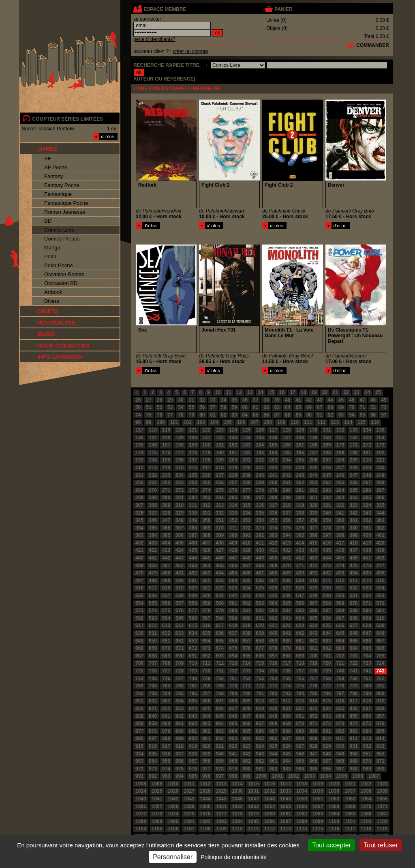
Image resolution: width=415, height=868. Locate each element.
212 (139, 468)
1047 (253, 799)
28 (159, 400)
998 (233, 776)
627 (354, 625)
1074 (173, 814)
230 (381, 468)
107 (255, 422)
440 (139, 558)
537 (166, 596)
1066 (302, 806)
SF (48, 158)
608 (354, 618)
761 (367, 679)
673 (206, 648)
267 (367, 483)
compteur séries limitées (67, 119)
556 (166, 603)
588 (340, 611)
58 (224, 407)
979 (233, 769)
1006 (358, 776)
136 (139, 438)
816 (340, 701)
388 (206, 535)
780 (367, 686)
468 (260, 566)
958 (206, 761)
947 (313, 754)
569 (340, 603)
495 (367, 573)
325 (381, 505)
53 (170, 407)
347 (166, 520)
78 (181, 415)
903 (233, 738)
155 (139, 445)
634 (193, 633)
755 (287, 679)
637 (233, 633)
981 (260, 769)
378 (327, 528)
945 (287, 754)
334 (246, 513)
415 (313, 543)
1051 (318, 799)
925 (273, 746)
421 (139, 550)
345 (139, 520)
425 (193, 550)
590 (367, 611)
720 (327, 663)
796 (327, 694)
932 (367, 746)
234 (180, 475)
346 (153, 520)
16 (282, 392)
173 (381, 445)
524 (246, 588)
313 (220, 505)
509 (300, 581)
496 (381, 573)
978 (220, 769)
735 (273, 671)
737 (300, 671)
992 (153, 776)
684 (354, 648)
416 (327, 543)
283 (327, 490)
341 (340, 513)
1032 (270, 791)
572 (381, 603)
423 (166, 550)
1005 (342, 776)
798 (354, 694)
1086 (366, 814)
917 (166, 746)
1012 (205, 784)
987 (340, 769)
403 (153, 543)
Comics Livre (59, 230)
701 (327, 656)
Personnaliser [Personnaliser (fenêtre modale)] (173, 857)
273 (193, 490)
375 (287, 528)
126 (260, 430)
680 (300, 648)
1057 (157, 806)
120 (180, 430)
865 (233, 723)
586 (313, 611)
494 (354, 573)
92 (330, 415)
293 (206, 498)
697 (273, 656)
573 (139, 611)
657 (246, 641)
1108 (205, 829)
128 (287, 430)
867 (260, 723)
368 (193, 528)
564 (273, 603)
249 (381, 475)
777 (327, 686)
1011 (189, 784)
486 (246, 573)
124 (233, 430)
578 (206, 611)
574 (153, 611)
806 (206, 701)
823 (180, 708)
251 (153, 483)
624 (313, 625)
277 (246, 490)
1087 (382, 814)
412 (273, 543)
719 (313, 663)
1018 (302, 784)
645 (340, 633)
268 (381, 483)
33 (213, 400)
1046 (237, 799)
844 (206, 716)
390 (233, 535)
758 (327, 679)
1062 (237, 806)
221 (260, 468)
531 (340, 588)
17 (292, 392)
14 (260, 392)
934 (139, 754)
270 (153, 490)
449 (260, 558)
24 (367, 392)
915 (139, 746)
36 (245, 400)
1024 (141, 791)
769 (220, 686)
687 (139, 656)
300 (300, 498)
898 (166, 738)
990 (381, 769)
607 (340, 618)
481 (180, 573)
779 (354, 686)
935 (153, 754)
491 (313, 573)
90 (309, 415)
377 (313, 528)
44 (330, 400)
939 (206, 754)
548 (313, 596)
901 (206, 738)
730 (206, 671)
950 (354, 754)
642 (300, 633)
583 (273, 611)
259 (260, 483)
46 (352, 400)
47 (363, 400)
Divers (52, 301)
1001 (277, 776)
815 (327, 701)
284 (340, 490)
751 (233, 679)
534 (381, 588)
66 (309, 407)
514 (367, 581)
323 (354, 505)
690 (180, 656)
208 (340, 460)
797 (340, 694)
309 (166, 505)
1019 (318, 784)
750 (220, 679)
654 (206, 641)
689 (166, 656)
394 (287, 535)
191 (367, 453)
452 (300, 558)
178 (193, 453)
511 (327, 581)
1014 (237, 784)
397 (327, 535)
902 (220, 738)
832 (300, 708)
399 (354, 535)
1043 (189, 799)
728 (180, 671)
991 (139, 776)
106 (241, 422)
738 (313, 671)
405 (180, 543)
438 (367, 550)
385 (166, 535)
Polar (50, 256)
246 (340, 475)
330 (193, 513)
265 (340, 483)
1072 (141, 814)
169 (327, 445)
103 (201, 422)
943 (260, 754)
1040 (141, 799)
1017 (286, 784)
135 (381, 430)
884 (233, 731)
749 (206, 679)
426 (206, 550)
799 (367, 694)
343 (367, 513)
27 (149, 400)
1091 (189, 821)
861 (180, 723)
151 (340, 438)
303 (340, 498)
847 (246, 716)
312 (206, 505)
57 (213, 407)
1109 (221, 829)
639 (260, 633)
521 (206, 588)
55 (191, 407)
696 (260, 656)
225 (313, 468)
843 (193, 716)
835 (340, 708)
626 (340, 625)
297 (260, 498)
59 (234, 407)
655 (220, 641)
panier (283, 9)
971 (381, 761)
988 (354, 769)
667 (381, 641)
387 (193, 535)
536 (153, 596)
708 (166, 663)
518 (166, 588)
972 (139, 769)
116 (375, 422)
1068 (334, 806)
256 (220, 483)
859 (153, 723)
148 (300, 438)
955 (166, 761)
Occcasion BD (61, 283)
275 (220, 490)
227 (340, 468)
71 (363, 407)
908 (300, 738)
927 (300, 746)
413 (287, 543)
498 (153, 581)
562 (246, 603)
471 (300, 566)
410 (246, 543)
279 (273, 490)
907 (287, 738)
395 (300, 535)
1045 (221, 799)
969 (354, 761)
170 (340, 445)
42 (309, 400)
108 (268, 422)
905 (260, 738)
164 (260, 445)
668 (139, 648)
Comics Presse (62, 239)
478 (139, 573)
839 (139, 716)
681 (313, 648)
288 (139, 498)
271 (166, 490)
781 (381, 686)
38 (266, 400)
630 (139, 633)
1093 (221, 821)
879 (166, 731)
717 (287, 663)
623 (300, 625)
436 (340, 550)
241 (273, 475)
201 (246, 460)
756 (300, 679)
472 (313, 566)
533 (367, 588)
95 (363, 415)
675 (233, 648)
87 (277, 415)
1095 (253, 821)
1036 (334, 791)
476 (367, 566)
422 (153, 550)
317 (273, 505)
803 (166, 701)
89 (298, 415)
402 (139, 543)
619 (246, 625)
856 (367, 716)
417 (340, 543)
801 (139, 701)
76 (159, 415)
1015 (253, 784)
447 (233, 558)
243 (300, 475)
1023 (382, 784)
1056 (141, 806)
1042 (173, 799)
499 (166, 581)
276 (233, 490)
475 (354, 566)
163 (246, 445)
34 (224, 400)
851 (300, 716)
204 (287, 460)
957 (193, 761)
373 (260, 528)
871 (313, 723)
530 (327, 588)
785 (180, 694)
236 (206, 475)
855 (354, 716)
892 (340, 731)
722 (354, 663)
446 (220, 558)
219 (233, 468)
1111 (253, 829)
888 (287, 731)
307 (139, 505)
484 (220, 573)
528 (300, 588)
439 (381, 550)
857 (381, 716)
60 (245, 407)
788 (220, 694)
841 (166, 716)
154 (381, 438)
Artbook (53, 292)
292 (193, 498)
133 (354, 430)
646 (354, 633)
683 (340, 648)
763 (139, 686)
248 (367, 475)
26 (138, 400)
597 (206, 618)
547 (300, 596)
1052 (334, 799)
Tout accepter (332, 845)
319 (300, 505)
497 (139, 581)
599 (233, 618)
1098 (302, 821)
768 (206, 686)
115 (362, 422)
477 (381, 566)
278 (260, 490)
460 (153, 566)
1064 (270, 806)
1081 (286, 814)
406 (193, 543)
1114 (302, 829)
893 (354, 731)
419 (367, 543)
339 (313, 513)
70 (352, 407)
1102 (366, 821)
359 (327, 520)
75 (149, 415)
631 (153, 633)
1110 (237, 829)
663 (327, 641)
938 (193, 754)
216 (193, 468)
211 (381, 460)
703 (354, 656)
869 (287, 723)
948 (327, 754)
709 (180, 663)
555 (153, 603)
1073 (157, 814)
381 (367, 528)
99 (149, 422)
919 (193, 746)
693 (220, 656)
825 (206, 708)
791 (260, 694)
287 (381, 490)
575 (166, 611)
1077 (221, 814)
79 (191, 415)
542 (233, 596)
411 (260, 543)
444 (193, 558)
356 (287, 520)
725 (139, 671)
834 (327, 708)
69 (341, 407)
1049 (286, 799)
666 (367, 641)
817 (354, 701)
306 (381, 498)
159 (193, 445)
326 (139, 513)
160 (206, 445)
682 (327, 648)
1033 (286, 791)
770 (233, 686)
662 (313, 641)
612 (153, 625)
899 (180, 738)
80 (202, 415)
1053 (350, 799)
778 (340, 686)
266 (354, 483)
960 (233, 761)
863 (206, 723)
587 (327, 611)
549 (327, 596)
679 (287, 648)
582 (260, 611)
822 (166, 708)
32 (202, 400)
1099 (318, 821)
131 (327, 430)
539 (193, 596)
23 (357, 392)
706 (139, 663)
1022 (366, 784)
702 (340, 656)
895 (381, 731)
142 (220, 438)
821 (153, 708)
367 (180, 528)
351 (220, 520)
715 (260, 663)
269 (139, 490)
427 (220, 550)
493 (340, 573)
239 (246, 475)
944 (273, 754)
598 (220, 618)
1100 (334, 821)
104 (214, 422)
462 (180, 566)
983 (287, 769)
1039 (382, 791)
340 (327, 513)
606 (327, 618)
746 (166, 679)
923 (246, 746)
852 (313, 716)
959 (220, 761)
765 (166, 686)
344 (381, 513)
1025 (157, 791)
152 (354, 438)
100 (161, 422)
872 (327, 723)
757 (313, 679)
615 (193, 625)
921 (220, 746)
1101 (350, 821)
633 (180, 633)
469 (273, 566)
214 (166, 468)
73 (384, 407)
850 (287, 716)
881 (193, 731)
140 (193, 438)
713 (233, 663)
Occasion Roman (64, 274)
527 (287, 588)
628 (367, 625)
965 (300, 761)
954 (153, 761)
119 (166, 430)
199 (220, 460)
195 (166, 460)
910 (327, 738)
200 (233, 460)
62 (266, 407)
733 (246, 671)
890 (313, 731)
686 (381, 648)
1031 (253, 791)
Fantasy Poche (62, 185)
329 (180, 513)
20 (324, 392)
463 (193, 566)
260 (273, 483)
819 (381, 701)
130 (313, 430)
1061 (221, 806)
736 (287, 671)
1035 (318, 791)
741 (354, 671)
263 (313, 483)
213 (153, 468)
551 (354, 596)
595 (180, 618)
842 (180, 716)
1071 (382, 806)
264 (327, 483)
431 (273, 550)
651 (166, 641)
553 (381, 596)
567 (313, 603)
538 (180, 596)
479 (153, 573)
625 (327, 625)
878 (153, 731)
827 (233, 708)
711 (206, 663)
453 (313, 558)
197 (193, 460)
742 (367, 671)
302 (327, 498)
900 (193, 738)
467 (246, 566)
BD (48, 221)
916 (153, 746)
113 (335, 422)
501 (193, 581)
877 (139, 731)
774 (287, 686)
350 (206, 520)
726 (153, 671)
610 (381, 618)
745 (153, 679)
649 (139, 641)
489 (287, 573)
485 (233, 573)
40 (288, 400)
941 (233, 754)
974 (166, 769)
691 (193, 656)
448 (246, 558)
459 (139, 566)
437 (354, 550)
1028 (205, 791)
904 (246, 738)
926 (287, 746)
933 (381, 746)
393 (273, 535)
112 (321, 422)
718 (300, 663)
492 (327, 573)
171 (354, 445)
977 (206, 769)
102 (188, 422)
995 (193, 776)
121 (193, 430)
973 (153, 769)
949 (340, 754)
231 (139, 475)
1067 (318, 806)
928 (313, 746)
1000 (261, 776)
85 (256, 415)
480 (166, 573)
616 (206, 625)
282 (313, 490)
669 (153, 648)
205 (300, 460)
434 (313, 550)
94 (352, 415)
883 (220, 731)
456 (354, 558)
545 (273, 596)
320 (313, 505)
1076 (205, 814)
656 (233, 641)
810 (260, 701)
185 (287, 453)
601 (260, 618)
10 (218, 392)
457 (367, 558)
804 (180, 701)
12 (239, 392)
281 (300, 490)
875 (367, 723)
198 (206, 460)
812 (287, 701)
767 (193, 686)
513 (354, 581)
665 (354, 641)
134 (367, 430)
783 (153, 694)
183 (260, 453)
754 (273, 679)
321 (327, 505)
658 (260, 641)
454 (327, 558)
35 (234, 400)
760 (354, 679)
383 (139, 535)
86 (266, 415)
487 (260, 573)
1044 (205, 799)
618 (233, 625)
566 (300, 603)
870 (300, 723)
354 (260, 520)
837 (367, 708)
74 (138, 415)
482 (193, 573)
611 (139, 625)
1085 (350, 814)
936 (166, 754)
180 (220, 453)
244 (313, 475)
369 (206, 528)
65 (298, 407)
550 (340, 596)
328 (166, 513)
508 (287, 581)
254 (193, 483)
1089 (157, 821)
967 (327, 761)
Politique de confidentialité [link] (234, 857)
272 (180, 490)
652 (180, 641)
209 (354, 460)
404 (166, 543)
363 (381, 520)
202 (260, 460)
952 (381, 754)
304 (354, 498)
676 (246, 648)
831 (287, 708)
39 (277, 400)
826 (220, 708)
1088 (141, 821)
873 (340, 723)
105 (228, 422)
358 (313, 520)
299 (287, 498)
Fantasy (53, 176)
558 (193, 603)
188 (327, 453)
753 (260, 679)
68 (330, 407)
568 (327, 603)
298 (273, 498)
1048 (270, 799)
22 (346, 392)
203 (273, 460)
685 (367, 648)
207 (327, 460)
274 (206, 490)
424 (180, 550)
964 (287, 761)
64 (288, 407)
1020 (334, 784)
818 (367, 701)
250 (139, 483)
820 (139, 708)
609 (367, 618)
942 (246, 754)
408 (220, 543)
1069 (350, 806)
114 (348, 422)
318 (287, 505)
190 (354, 453)
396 (313, 535)
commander (373, 45)
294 (220, 498)
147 (287, 438)
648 (381, 633)
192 (381, 453)
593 (153, 618)
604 (300, 618)
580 (233, 611)
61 (256, 407)
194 (153, 460)
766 (180, 686)
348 (180, 520)
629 (381, 625)
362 (367, 520)
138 (166, 438)
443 (180, 558)
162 (233, 445)
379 (340, 528)
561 (233, 603)
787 (206, 694)
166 (287, 445)
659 (273, 641)
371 (233, 528)
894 (367, 731)
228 (354, 468)
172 (367, 445)
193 (139, 460)
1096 (270, 821)
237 (220, 475)
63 (277, 407)
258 (246, 483)
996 (206, 776)
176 (166, 453)
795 (313, 694)
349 (193, 520)
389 (220, 535)
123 (220, 430)
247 (354, 475)
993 (166, 776)
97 (384, 415)
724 (381, 663)
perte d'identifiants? (154, 39)
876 (381, 723)
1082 (302, 814)
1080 (270, 814)
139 (180, 438)
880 (180, 731)
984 (300, 769)
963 (273, 761)
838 (381, 708)
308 (153, 505)
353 (246, 520)
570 (354, 603)
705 (381, 656)
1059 (189, 806)
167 (300, 445)
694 (233, 656)
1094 (237, 821)
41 (298, 400)
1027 (189, 791)
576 (180, 611)
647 (367, 633)
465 (220, 566)
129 (300, 430)
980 (246, 769)
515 (381, 581)
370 (220, 528)
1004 (326, 776)
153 (367, 438)
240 (260, 475)
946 (300, 754)
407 (206, 543)
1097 (286, 821)
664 (340, 641)
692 (206, 656)
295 (233, 498)
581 (246, 611)
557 (180, 603)
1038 (366, 791)
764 (153, 686)
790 (246, 694)
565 (287, 603)
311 (193, 505)
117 (139, 430)
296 (246, 498)
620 (260, 625)
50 (138, 407)
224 (300, 468)
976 (193, 769)
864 (220, 723)
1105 (157, 829)
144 (246, 438)
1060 (205, 806)
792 (273, 694)
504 (233, 581)
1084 (334, 814)
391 (246, 535)
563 (260, 603)
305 (367, 498)
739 (327, 671)
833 (313, 708)
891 (327, 731)
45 (341, 400)
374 (273, 528)
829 (260, 708)
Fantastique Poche (66, 203)
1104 (141, 829)
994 (180, 776)
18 (303, 392)
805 (193, 701)
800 (381, 694)
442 (166, 558)
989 (367, 769)
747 (180, 679)
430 (260, 550)
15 (271, 392)
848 (260, 716)
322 (340, 505)
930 (340, 746)
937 (180, 754)
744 (139, 679)
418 (354, 543)
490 (300, 573)
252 (166, 483)
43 (320, 400)
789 (233, 694)
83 (234, 415)
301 (313, 498)
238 (233, 475)
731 (220, 671)
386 (180, 535)
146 (273, 438)
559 (206, 603)
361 (354, 520)
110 (295, 422)
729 (193, 671)
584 (287, 611)
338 (300, 513)
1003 (309, 776)
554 (139, 603)
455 (340, 558)
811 (273, 701)
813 (300, 701)
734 (260, 671)
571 (367, 603)
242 (287, 475)
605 (313, 618)
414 (300, 543)
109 (281, 422)
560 (220, 603)
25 (378, 392)
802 (153, 701)
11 (228, 392)
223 (287, 468)
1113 (286, 829)
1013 (221, 784)
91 (320, 415)
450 (273, 558)
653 (193, 641)
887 (273, 731)
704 (367, 656)
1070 (366, 806)
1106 (173, 829)
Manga (52, 248)
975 (180, 769)
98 (138, 422)
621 (273, 625)
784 (166, 694)
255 (206, 483)
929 (327, 746)
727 (166, 671)
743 (381, 671)
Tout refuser (381, 845)
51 (149, 407)
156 (153, 445)
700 (313, 656)
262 (300, 483)
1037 (350, 791)
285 (354, 490)
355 (273, 520)
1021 (350, 784)
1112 (270, 829)
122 (206, 430)
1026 (173, 791)
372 (246, 528)
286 (367, 490)
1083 (318, 814)
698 (287, 656)
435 (327, 550)
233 (166, 475)
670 (166, 648)
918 (180, 746)
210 (367, 460)
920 (206, 746)
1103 (382, 821)
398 (340, 535)
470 (287, 566)
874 (354, 723)
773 (273, 686)
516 (139, 588)
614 (180, 625)
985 (313, 769)
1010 (173, 784)
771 (246, 686)
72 (373, 407)
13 (250, 392)
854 (340, 716)
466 (233, 566)
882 (206, 731)
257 (233, 483)
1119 (382, 829)
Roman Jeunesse (65, 212)
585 (300, 611)
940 (220, 754)
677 (260, 648)
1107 (189, 829)
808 (233, 701)
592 (139, 618)
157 (166, 445)
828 (246, 708)
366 (166, 528)
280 (287, 490)
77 (170, 415)
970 (367, 761)
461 (166, 566)
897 (153, 738)
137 (153, 438)
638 (246, 633)
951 (367, 754)
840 (153, 716)
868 (273, 723)
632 (166, 633)
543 (246, 596)
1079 (253, 814)
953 (139, 761)
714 (246, 663)
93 (341, 415)
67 (320, 407)
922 (233, 746)
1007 (374, 776)
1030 (237, 791)
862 (193, 723)
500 (180, 581)
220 (246, 468)
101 (174, 422)
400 (367, 535)
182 (246, 453)
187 (313, 453)
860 (166, 723)
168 (313, 445)
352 (233, 520)
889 (300, 731)
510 (313, 581)
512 (340, 581)
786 (193, 694)
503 (220, 581)
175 (153, 453)
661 (300, 641)
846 (233, 716)
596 (193, 618)
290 (166, 498)
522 (220, 588)
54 (181, 407)
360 (340, 520)
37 (256, 400)
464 (206, 566)
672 (193, 648)
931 (354, 746)
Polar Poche (59, 265)
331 (206, 513)
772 (260, 686)
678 (273, 648)
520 (193, 588)
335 (260, 513)
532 (354, 588)
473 (327, 566)
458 (381, 558)
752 (246, 679)
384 (153, 535)
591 (381, 611)
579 (220, 611)
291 (180, 498)
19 (314, 392)
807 (220, 701)
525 (260, 588)
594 (166, 618)
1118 (366, 829)
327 (153, 513)
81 (213, 415)
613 (166, 625)
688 (153, 656)
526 (273, 588)
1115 (318, 829)
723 (367, 663)
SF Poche (56, 167)
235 (193, 475)
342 (354, 513)
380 (354, 528)
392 (260, 535)
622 (287, 625)
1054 (366, 799)
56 (202, 407)
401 (381, 535)
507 (273, 581)
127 (273, 430)
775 (300, 686)
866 (246, 723)
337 (287, 513)
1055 (382, 799)
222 (273, 468)
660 (287, 641)
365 (153, 528)
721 (340, 663)
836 (354, 708)
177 (180, 453)
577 (193, 611)
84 (245, 415)
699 (300, 656)
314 (233, 505)
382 (381, 528)
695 (246, 656)
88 (288, 415)
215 (180, 468)
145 (260, 438)
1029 (221, 791)
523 (233, 588)
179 (206, 453)
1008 (141, 784)
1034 (302, 791)
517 (153, 588)
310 (180, 505)
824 (193, 708)
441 (153, 558)
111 (308, 422)
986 (327, 769)
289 (153, 498)
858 (139, 723)
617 (220, 625)
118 (153, 430)
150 (327, 438)
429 (246, 550)
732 (233, 671)
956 (180, 761)
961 (246, 761)
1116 (334, 829)
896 (139, 738)
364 (139, 528)
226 (327, 468)
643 (313, 633)
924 (260, 746)
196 (180, 460)
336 (273, 513)
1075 (189, 814)
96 (373, 415)
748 (193, 679)
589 (354, 611)
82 (224, 415)
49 (384, 400)
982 (273, 769)
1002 (294, 776)
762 (381, 679)
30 (181, 400)
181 (233, 453)
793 (287, 694)
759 (340, 679)
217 (206, 468)
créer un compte (190, 51)
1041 (157, 799)
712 (220, 663)
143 (233, 438)
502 (206, 581)
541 (220, 596)
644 (327, 633)
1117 (350, 829)
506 (260, 581)
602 (273, 618)
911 (340, 738)
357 (300, 520)
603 (287, 618)
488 (273, 573)
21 (335, 392)
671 (180, 648)
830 (273, 708)
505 (246, 581)
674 (220, 648)
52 (159, 407)
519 (180, 588)
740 (340, 671)
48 (373, 400)
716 (273, 663)
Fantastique (58, 194)
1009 (157, 784)
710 (193, 663)
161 (220, 445)
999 (246, 776)
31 (191, 400)
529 (313, 588)
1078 (237, 814)
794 (300, 694)
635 (206, 633)
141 (206, 438)
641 (287, 633)
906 (273, 738)
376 (300, 528)
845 (220, 716)
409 (233, 543)
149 (313, 438)
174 (139, 453)
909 (313, 738)
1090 (173, 821)
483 (206, 573)
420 (381, 543)
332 (220, 513)
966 (313, 761)
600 (246, 618)
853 (327, 716)
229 (367, 468)
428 (233, 550)
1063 (253, 806)
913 (367, 738)
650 (153, 641)
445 (206, 558)
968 (340, 761)
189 (340, 453)
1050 (302, 799)
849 (273, 716)
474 (340, 566)
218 (220, 468)
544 (260, 596)
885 (246, 731)
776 (313, 686)
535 (139, 596)
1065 (286, 806)
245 (327, 475)
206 (313, 460)
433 (300, 550)
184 (273, 453)
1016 (270, 784)
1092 (205, 821)
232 (153, 475)
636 (220, 633)
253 (180, 483)
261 (287, 483)
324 (367, 505)
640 (273, 633)
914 (381, 738)
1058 (173, 806)
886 (260, 731)
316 (260, 505)
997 (220, 776)
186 (300, 453)
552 (367, 596)
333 (233, 513)
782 (139, 694)
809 (246, 701)
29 (170, 400)
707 (153, 663)
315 (246, 505)
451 (287, 558)
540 (206, 596)
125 (246, 430)
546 (287, 596)
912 (354, 738)
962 (260, 761)
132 (340, 430)
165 (273, 445)
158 (180, 445)
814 (313, 701)
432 (287, 550)
